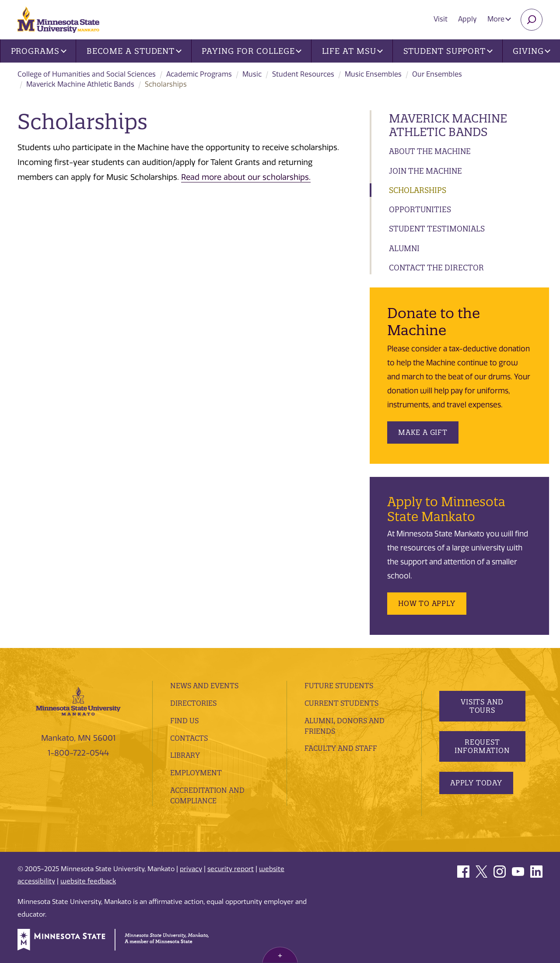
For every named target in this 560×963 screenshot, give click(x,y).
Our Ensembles (437, 74)
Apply (467, 19)
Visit (441, 19)
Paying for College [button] (252, 51)
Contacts (189, 738)
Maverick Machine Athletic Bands (80, 84)
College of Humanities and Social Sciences (87, 74)
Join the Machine (425, 171)
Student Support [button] (448, 51)
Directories (193, 703)
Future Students (339, 686)
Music (252, 74)
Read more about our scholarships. (246, 177)
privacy (191, 869)
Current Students (341, 703)
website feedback (88, 881)
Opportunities (420, 209)
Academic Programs (199, 74)
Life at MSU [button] (353, 51)
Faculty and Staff (341, 748)
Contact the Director (436, 268)
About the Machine (430, 151)
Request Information (482, 746)
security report (231, 869)
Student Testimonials (437, 229)
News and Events (204, 686)
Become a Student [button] (134, 51)
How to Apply (427, 603)
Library (185, 755)
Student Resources (303, 74)
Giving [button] (532, 51)
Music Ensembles (373, 74)
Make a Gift (423, 432)
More (499, 19)
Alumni (404, 248)
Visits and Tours (482, 706)
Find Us (184, 721)
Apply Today (476, 783)
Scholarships (418, 190)
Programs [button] (39, 51)
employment (196, 773)
